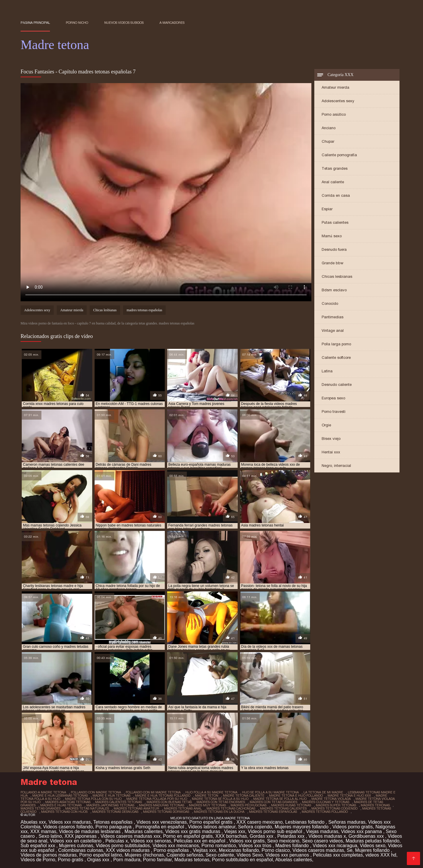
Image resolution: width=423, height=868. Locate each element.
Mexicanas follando (239, 850)
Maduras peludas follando (372, 841)
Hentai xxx (331, 452)
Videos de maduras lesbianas (90, 831)
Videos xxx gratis (247, 841)
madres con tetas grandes (273, 802)
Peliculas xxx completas (338, 855)
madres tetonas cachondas (231, 808)
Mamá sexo (332, 236)
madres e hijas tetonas (61, 805)
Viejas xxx (235, 831)
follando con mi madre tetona (153, 792)
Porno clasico (276, 850)
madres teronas (375, 805)
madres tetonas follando (325, 812)
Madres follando (293, 846)
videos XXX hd (381, 855)
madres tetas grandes (41, 808)
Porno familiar (157, 860)
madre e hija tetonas (111, 795)
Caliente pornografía (339, 155)
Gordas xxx (262, 836)
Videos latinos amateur (212, 827)
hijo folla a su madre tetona (211, 792)
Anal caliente (333, 182)
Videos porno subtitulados (123, 846)
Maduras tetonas (192, 860)
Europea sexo (333, 398)
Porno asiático (334, 114)
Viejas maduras (322, 831)
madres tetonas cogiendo (334, 808)
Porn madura (127, 860)
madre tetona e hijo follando (296, 795)
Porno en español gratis (188, 836)
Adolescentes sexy (338, 101)
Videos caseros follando (68, 827)
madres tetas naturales (87, 808)
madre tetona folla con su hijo (93, 799)
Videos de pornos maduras (49, 855)
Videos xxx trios (256, 846)
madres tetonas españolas (144, 310)
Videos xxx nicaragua (335, 846)
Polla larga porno (336, 344)
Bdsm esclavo (334, 290)
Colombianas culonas (81, 850)
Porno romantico (219, 846)
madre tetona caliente (244, 795)
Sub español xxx (38, 846)
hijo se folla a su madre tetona (270, 792)
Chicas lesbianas (337, 276)
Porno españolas (172, 850)
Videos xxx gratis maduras (193, 831)
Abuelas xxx (33, 822)
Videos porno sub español (276, 831)
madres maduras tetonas (162, 805)
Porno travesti (334, 412)
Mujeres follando (373, 850)
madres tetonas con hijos (64, 812)
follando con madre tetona (96, 792)
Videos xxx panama (362, 831)
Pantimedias (333, 317)
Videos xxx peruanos (288, 855)
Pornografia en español (160, 827)
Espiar (327, 209)
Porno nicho (77, 23)
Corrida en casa (336, 195)
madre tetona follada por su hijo (157, 799)
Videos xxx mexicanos (176, 846)
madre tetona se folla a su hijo (220, 799)
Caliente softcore (336, 358)
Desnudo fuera (334, 249)
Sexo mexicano (283, 841)
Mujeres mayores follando (302, 827)
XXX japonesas (81, 836)
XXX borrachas (231, 836)
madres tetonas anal (183, 808)
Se (350, 850)
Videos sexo (373, 846)
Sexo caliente (220, 855)
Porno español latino (101, 855)
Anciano (329, 128)
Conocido (330, 303)
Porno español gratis (212, 822)
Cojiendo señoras (185, 855)
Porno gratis (71, 860)
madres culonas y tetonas (326, 802)
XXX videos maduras (128, 850)
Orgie (326, 425)
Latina (327, 371)
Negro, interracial (336, 466)
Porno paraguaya (114, 827)
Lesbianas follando (305, 822)
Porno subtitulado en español (242, 860)
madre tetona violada (331, 799)
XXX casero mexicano (260, 822)
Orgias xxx (99, 860)
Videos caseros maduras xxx (130, 836)
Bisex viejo (331, 439)
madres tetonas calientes (283, 808)
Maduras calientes (144, 831)
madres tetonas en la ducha (219, 812)
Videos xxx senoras (151, 841)
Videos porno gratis (352, 827)
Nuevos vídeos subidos (124, 23)
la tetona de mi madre (323, 792)
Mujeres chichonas (144, 855)
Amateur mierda (335, 87)
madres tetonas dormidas (166, 812)
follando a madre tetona (43, 792)
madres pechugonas (249, 805)
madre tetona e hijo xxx (349, 795)
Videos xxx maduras (70, 822)
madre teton (207, 795)
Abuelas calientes (294, 860)
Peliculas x (117, 841)
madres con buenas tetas (169, 802)
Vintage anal (333, 330)
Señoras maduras (347, 822)
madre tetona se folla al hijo (280, 799)
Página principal (35, 23)
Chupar (328, 141)
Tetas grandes (335, 168)
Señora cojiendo (255, 827)
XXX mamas (43, 831)
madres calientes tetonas (119, 802)
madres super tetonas (336, 805)
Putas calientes (335, 222)
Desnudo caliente (337, 385)
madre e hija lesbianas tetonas (60, 795)
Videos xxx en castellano (76, 841)
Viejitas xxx (204, 850)
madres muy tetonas (207, 805)
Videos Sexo (250, 855)
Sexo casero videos (323, 841)
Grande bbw (333, 263)
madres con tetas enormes (221, 802)
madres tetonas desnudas (115, 812)
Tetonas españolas (114, 822)
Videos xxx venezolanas (161, 822)
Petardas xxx (292, 836)
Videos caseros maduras (318, 850)
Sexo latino (50, 836)
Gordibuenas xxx (367, 836)
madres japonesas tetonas (110, 805)
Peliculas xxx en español (200, 841)
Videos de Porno (38, 860)
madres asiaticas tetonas (68, 802)
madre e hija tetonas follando (163, 795)
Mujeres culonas (76, 846)
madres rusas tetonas (291, 805)
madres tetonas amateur (136, 808)
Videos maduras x (327, 836)
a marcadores (172, 23)
